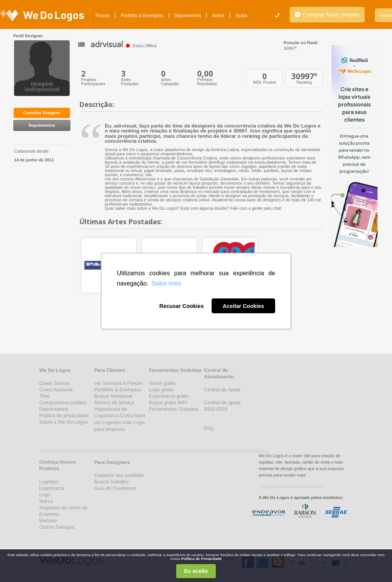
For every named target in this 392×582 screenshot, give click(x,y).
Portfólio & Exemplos (142, 16)
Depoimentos (188, 16)
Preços (103, 16)
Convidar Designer (42, 113)
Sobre (218, 16)
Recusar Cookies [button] (181, 306)
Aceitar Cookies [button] (243, 306)
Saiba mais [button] (166, 283)
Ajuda (241, 16)
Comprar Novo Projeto (327, 15)
